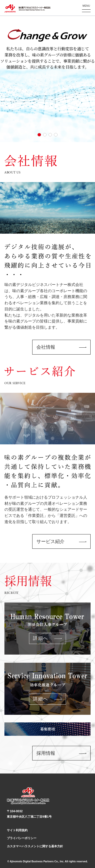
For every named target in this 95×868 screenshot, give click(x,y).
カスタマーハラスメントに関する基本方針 (35, 846)
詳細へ (40, 638)
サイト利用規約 (17, 830)
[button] (39, 135)
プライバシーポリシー (22, 838)
